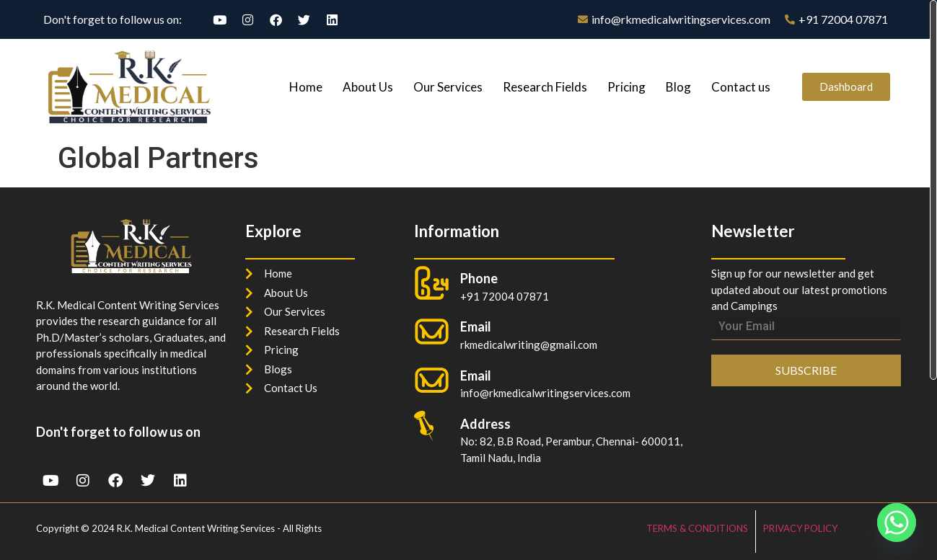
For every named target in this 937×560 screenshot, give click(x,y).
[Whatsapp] (897, 523)
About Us (368, 87)
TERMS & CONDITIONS (697, 528)
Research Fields (545, 87)
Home (306, 87)
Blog (678, 87)
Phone (479, 278)
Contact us (741, 87)
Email (476, 375)
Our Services (448, 87)
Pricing (626, 87)
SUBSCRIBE (806, 370)
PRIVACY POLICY (800, 528)
